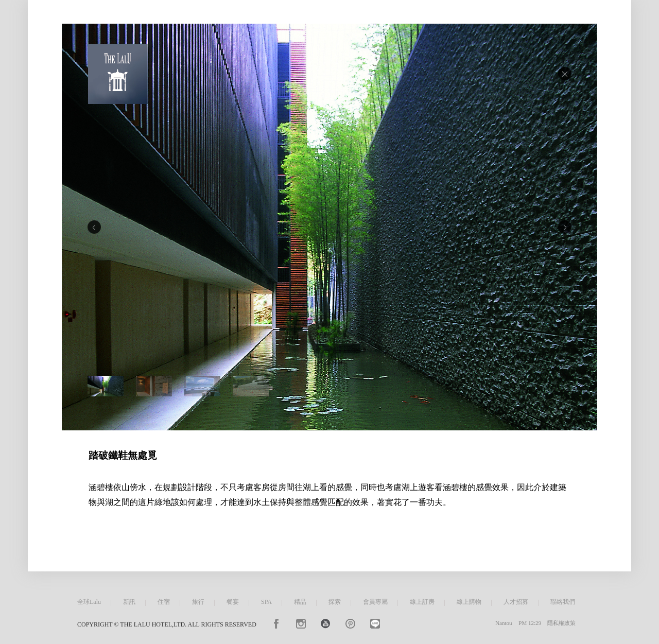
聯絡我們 (563, 602)
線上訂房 (422, 602)
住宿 (164, 602)
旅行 (198, 602)
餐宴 (233, 602)
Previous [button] (94, 227)
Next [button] (565, 227)
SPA (266, 602)
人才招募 (516, 602)
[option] (329, 227)
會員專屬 (375, 602)
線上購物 (469, 602)
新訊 (129, 602)
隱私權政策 (561, 623)
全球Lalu (89, 602)
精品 (300, 602)
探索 (335, 602)
